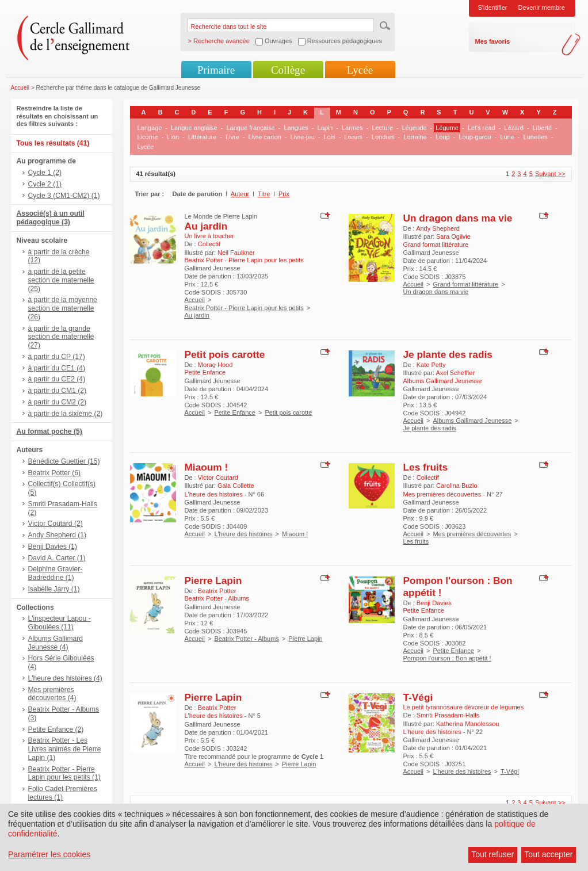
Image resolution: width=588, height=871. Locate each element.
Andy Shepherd (438, 228)
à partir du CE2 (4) (57, 379)
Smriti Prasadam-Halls (448, 715)
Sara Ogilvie (453, 236)
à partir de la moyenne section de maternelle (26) (63, 308)
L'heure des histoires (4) (65, 678)
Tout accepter (548, 854)
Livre (232, 137)
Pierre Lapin (213, 580)
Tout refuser (492, 854)
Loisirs (353, 137)
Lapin (325, 128)
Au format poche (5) (49, 431)
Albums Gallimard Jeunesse (472, 421)
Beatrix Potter (217, 591)
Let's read (482, 128)
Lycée (360, 70)
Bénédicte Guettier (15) (64, 461)
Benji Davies (434, 603)
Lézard (514, 128)
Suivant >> (550, 174)
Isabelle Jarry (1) (54, 589)
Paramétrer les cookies (49, 854)
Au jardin (206, 226)
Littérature (203, 137)
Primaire (216, 70)
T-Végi (418, 697)
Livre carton (264, 137)
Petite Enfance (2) (56, 729)
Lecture (382, 128)
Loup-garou (475, 137)
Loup (442, 137)
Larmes (352, 128)
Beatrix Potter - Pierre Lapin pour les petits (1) (64, 773)
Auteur (240, 194)
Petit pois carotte (225, 354)
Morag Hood (215, 365)
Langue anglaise (194, 128)
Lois (329, 137)
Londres (383, 137)
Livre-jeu (303, 137)
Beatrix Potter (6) (54, 473)
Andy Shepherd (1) (58, 535)
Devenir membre (542, 7)
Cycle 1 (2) (45, 173)
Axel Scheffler (455, 373)
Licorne (148, 137)
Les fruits (426, 467)
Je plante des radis (448, 354)
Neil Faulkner (236, 253)
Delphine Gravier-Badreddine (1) (56, 573)
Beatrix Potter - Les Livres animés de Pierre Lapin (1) (65, 749)
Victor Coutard (218, 477)
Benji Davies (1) (53, 547)
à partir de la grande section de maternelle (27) (61, 337)
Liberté (543, 128)
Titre (264, 194)
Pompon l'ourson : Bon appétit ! (447, 658)
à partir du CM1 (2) (58, 391)
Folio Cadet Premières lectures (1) (63, 793)
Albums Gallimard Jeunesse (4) (56, 643)
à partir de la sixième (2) (66, 414)
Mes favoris (493, 41)
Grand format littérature (465, 284)
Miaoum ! (207, 467)
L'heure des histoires (243, 534)
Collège (288, 70)
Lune (507, 137)
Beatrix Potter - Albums (247, 639)
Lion (173, 137)
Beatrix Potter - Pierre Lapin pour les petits (244, 308)
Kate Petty (431, 365)
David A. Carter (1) (57, 558)
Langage (150, 128)
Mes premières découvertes (472, 534)
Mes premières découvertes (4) (52, 694)
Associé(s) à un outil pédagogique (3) (51, 218)
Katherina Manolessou (467, 724)
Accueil (20, 88)
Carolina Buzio (457, 486)
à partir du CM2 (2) (58, 402)
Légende (415, 128)
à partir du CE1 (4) (57, 368)
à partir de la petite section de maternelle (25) (61, 280)
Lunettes (536, 137)
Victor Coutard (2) (56, 524)
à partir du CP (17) (57, 357)
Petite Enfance (235, 412)
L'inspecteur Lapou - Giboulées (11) (60, 623)
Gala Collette (236, 486)
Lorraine (415, 137)
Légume (447, 128)
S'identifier (493, 7)
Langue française (250, 128)
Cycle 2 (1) (45, 184)
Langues (296, 128)
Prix (284, 194)
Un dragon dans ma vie (458, 218)
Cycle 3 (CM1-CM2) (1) (64, 196)
